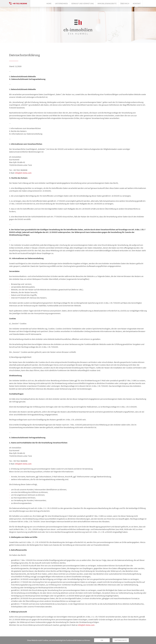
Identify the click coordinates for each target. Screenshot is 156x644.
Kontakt (137, 3)
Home (49, 3)
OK (102, 640)
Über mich (125, 3)
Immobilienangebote (107, 3)
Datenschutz (121, 640)
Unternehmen (61, 3)
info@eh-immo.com (23, 173)
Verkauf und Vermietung (83, 3)
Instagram (146, 3)
